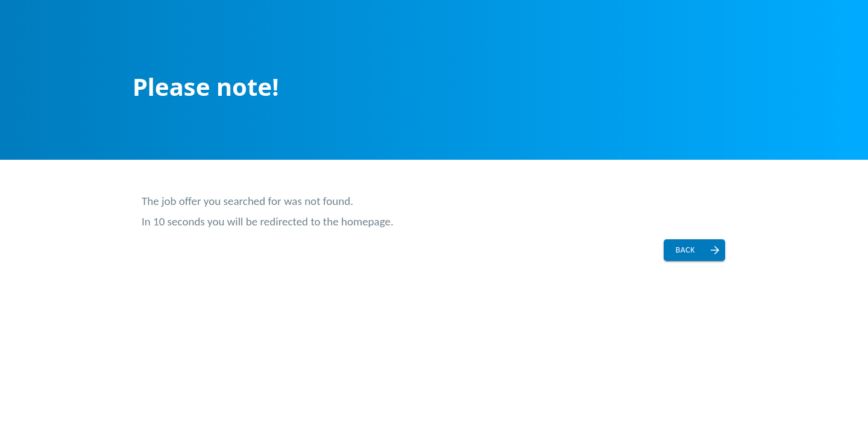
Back (685, 250)
